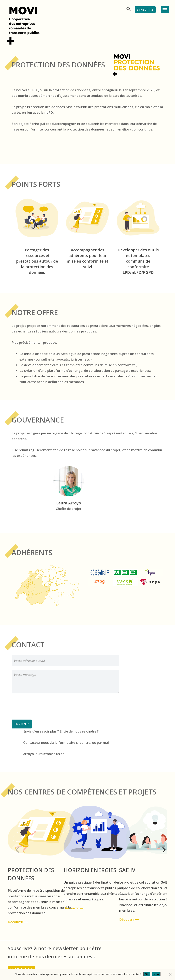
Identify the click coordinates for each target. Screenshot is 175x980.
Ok (147, 974)
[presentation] (41, 706)
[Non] (170, 974)
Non (156, 974)
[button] (14, 848)
